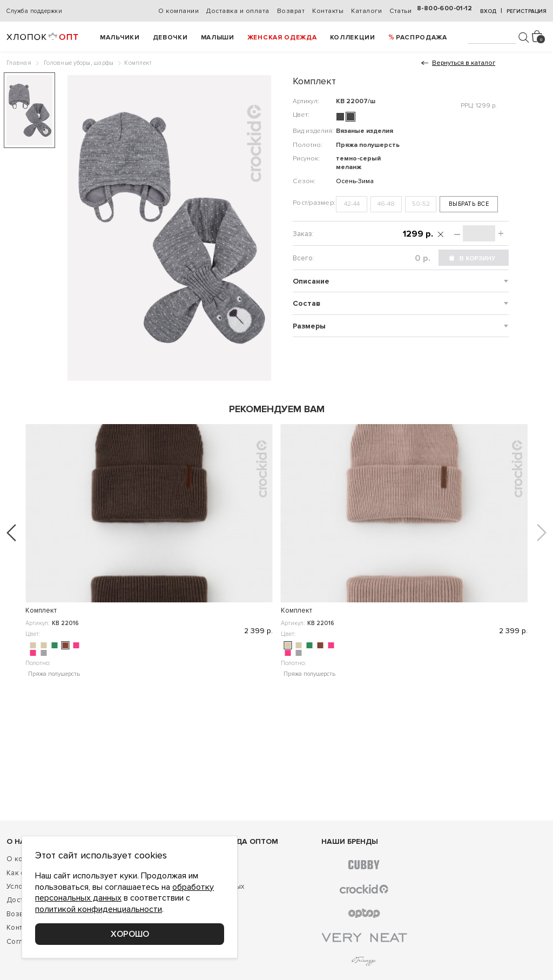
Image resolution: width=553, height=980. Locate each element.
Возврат (291, 11)
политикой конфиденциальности (99, 909)
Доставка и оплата (238, 11)
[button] (11, 533)
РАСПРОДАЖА (422, 38)
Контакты (328, 11)
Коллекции (353, 38)
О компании (178, 11)
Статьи (400, 11)
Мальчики (120, 38)
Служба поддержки (34, 11)
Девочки (170, 38)
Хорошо (130, 934)
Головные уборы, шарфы (79, 63)
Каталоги (366, 11)
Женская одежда (282, 38)
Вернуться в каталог (464, 63)
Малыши (218, 38)
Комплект (41, 610)
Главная (19, 63)
